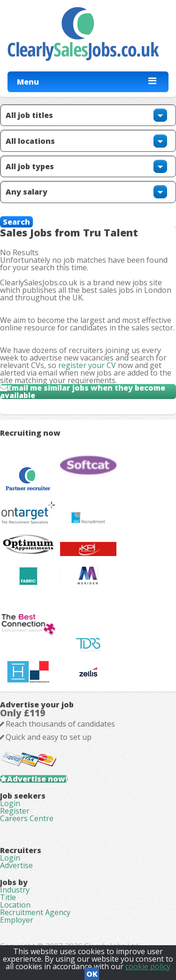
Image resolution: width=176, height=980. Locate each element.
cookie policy (148, 966)
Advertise (16, 865)
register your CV (87, 365)
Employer (17, 920)
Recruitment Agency (35, 912)
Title (8, 897)
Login (10, 803)
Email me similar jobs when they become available (83, 392)
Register (15, 811)
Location (15, 905)
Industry (15, 890)
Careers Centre (27, 818)
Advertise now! (37, 779)
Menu (28, 82)
